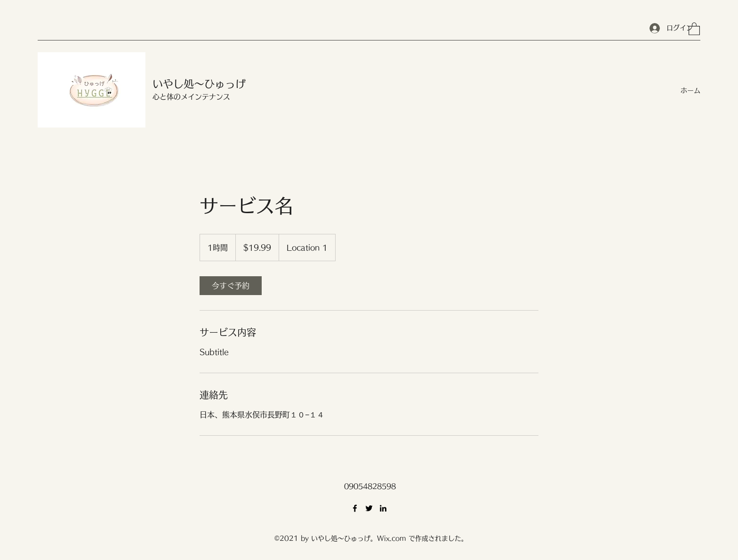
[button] (694, 28)
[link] (231, 286)
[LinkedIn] (383, 508)
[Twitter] (369, 508)
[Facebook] (355, 508)
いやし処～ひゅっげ (199, 84)
